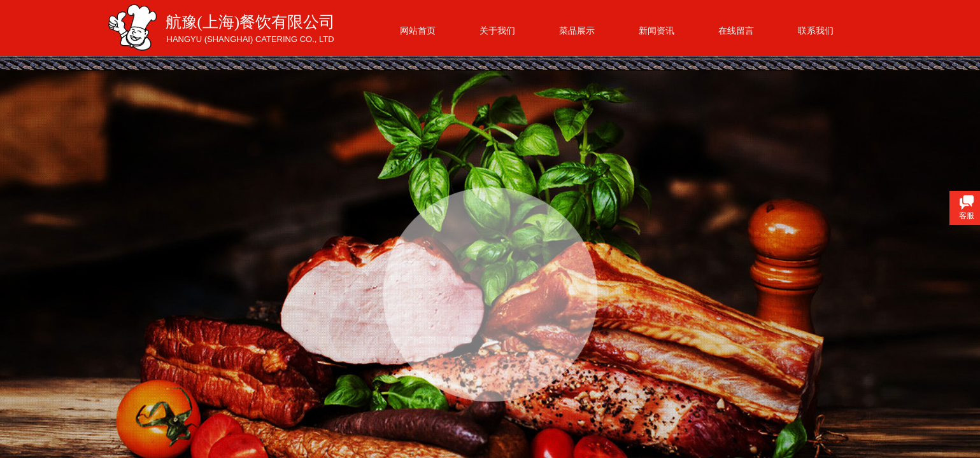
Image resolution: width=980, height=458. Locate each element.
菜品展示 (577, 31)
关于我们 (497, 31)
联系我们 (816, 31)
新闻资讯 (657, 31)
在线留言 (736, 31)
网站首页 (418, 31)
